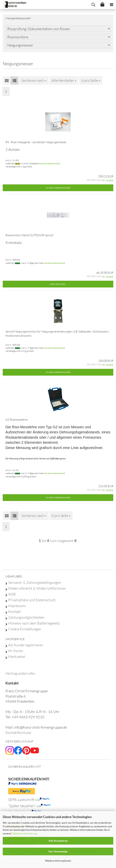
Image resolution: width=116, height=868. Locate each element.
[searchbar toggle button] (93, 5)
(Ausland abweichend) (50, 163)
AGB (12, 594)
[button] (7, 81)
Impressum (17, 606)
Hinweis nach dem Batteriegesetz (34, 623)
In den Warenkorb (58, 188)
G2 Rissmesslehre (17, 420)
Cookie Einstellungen (25, 629)
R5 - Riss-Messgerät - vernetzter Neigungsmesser (36, 142)
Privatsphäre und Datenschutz (32, 600)
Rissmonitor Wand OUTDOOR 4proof (29, 235)
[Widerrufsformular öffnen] (20, 673)
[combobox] (34, 80)
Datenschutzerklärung (24, 833)
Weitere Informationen (58, 861)
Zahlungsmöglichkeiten (26, 617)
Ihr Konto (16, 651)
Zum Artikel (58, 284)
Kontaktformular (19, 733)
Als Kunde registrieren (26, 645)
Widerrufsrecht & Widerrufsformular (37, 588)
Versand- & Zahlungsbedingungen (35, 583)
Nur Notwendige (58, 851)
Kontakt (14, 612)
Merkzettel (17, 657)
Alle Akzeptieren (58, 841)
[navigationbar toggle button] (111, 5)
